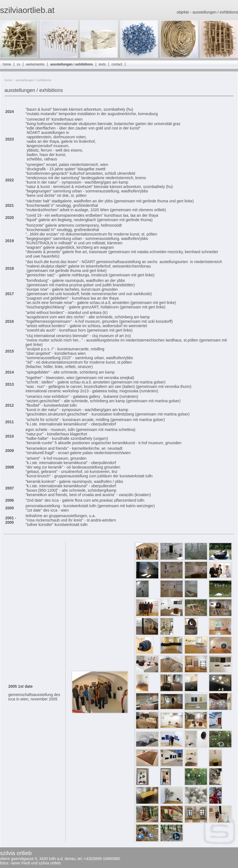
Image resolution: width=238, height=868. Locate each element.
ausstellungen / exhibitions (72, 64)
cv (19, 64)
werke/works (35, 64)
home (7, 64)
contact (117, 64)
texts (102, 64)
